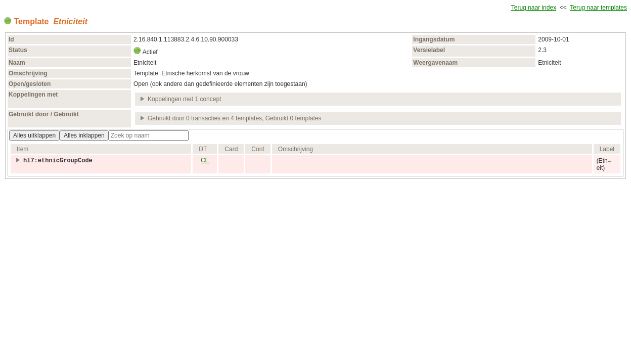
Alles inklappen (84, 135)
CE (205, 160)
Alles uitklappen (34, 135)
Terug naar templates (598, 8)
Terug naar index (534, 8)
